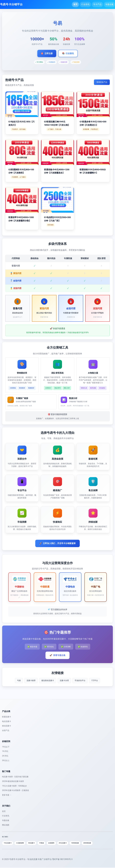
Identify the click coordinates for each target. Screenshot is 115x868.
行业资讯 (85, 4)
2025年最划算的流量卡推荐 (13, 781)
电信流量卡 (7, 721)
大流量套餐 (22, 843)
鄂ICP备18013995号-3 (62, 860)
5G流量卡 (34, 843)
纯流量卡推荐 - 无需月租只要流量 (15, 777)
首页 (75, 4)
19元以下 (6, 747)
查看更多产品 (102, 82)
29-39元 (5, 756)
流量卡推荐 (31, 680)
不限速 (45, 843)
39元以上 (6, 760)
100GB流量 (81, 843)
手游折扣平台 (80, 680)
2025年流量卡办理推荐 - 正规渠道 (15, 790)
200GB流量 (94, 843)
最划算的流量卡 (48, 680)
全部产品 (6, 730)
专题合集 (109, 4)
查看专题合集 (57, 655)
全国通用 (56, 843)
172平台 (95, 680)
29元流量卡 (68, 843)
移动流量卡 (7, 726)
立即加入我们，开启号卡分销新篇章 (57, 543)
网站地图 (6, 825)
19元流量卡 (8, 843)
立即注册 (47, 54)
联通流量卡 (7, 717)
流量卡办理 (64, 680)
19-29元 (5, 751)
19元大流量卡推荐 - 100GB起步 (14, 786)
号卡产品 (97, 4)
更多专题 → (7, 795)
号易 (19, 680)
